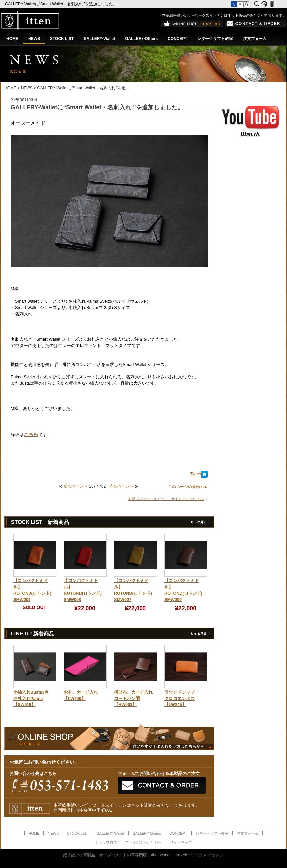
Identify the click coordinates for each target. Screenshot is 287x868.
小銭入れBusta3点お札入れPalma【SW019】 (31, 699)
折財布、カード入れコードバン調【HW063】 (133, 699)
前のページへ (76, 486)
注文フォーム (255, 39)
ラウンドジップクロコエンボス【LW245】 (179, 699)
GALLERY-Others (141, 39)
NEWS (34, 39)
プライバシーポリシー (143, 842)
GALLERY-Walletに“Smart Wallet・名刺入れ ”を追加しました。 (62, 4)
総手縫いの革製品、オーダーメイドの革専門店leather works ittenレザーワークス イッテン (144, 855)
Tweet (196, 474)
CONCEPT (177, 39)
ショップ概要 (106, 842)
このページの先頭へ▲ (188, 486)
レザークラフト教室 (215, 39)
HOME (12, 39)
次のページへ (122, 486)
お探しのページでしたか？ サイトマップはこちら (166, 499)
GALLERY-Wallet (99, 39)
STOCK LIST (62, 39)
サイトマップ (181, 842)
